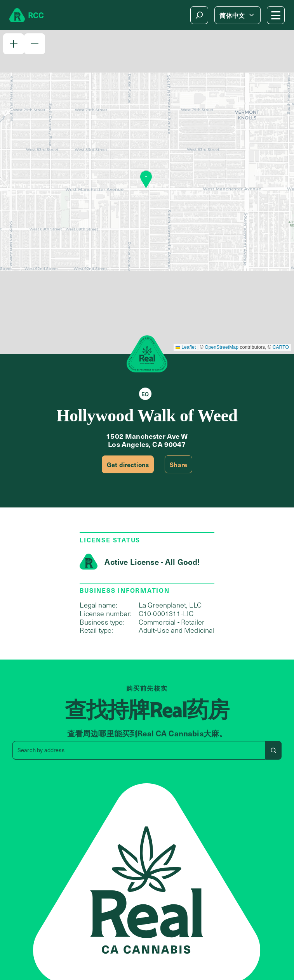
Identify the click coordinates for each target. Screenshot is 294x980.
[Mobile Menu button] (276, 15)
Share (178, 464)
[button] (14, 44)
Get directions (128, 464)
